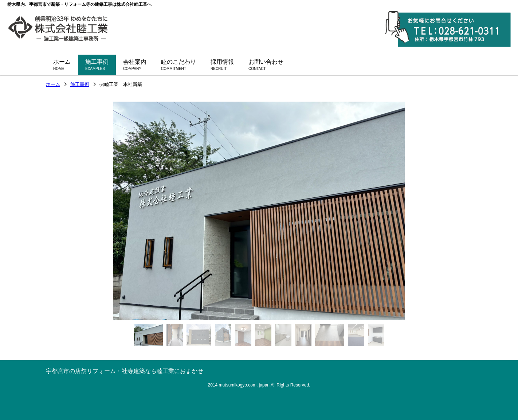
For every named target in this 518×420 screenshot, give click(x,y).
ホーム (53, 85)
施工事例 (80, 85)
